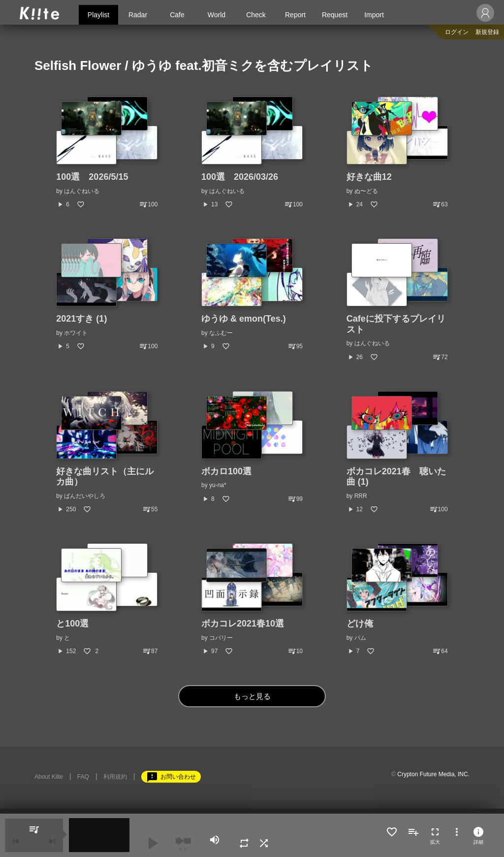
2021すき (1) (81, 319)
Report (295, 15)
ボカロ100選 (226, 471)
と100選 (72, 624)
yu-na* (218, 485)
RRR (361, 496)
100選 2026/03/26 (240, 177)
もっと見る (252, 696)
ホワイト (76, 333)
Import (374, 15)
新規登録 (487, 32)
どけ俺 (360, 624)
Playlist (98, 15)
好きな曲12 (369, 177)
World (217, 15)
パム (360, 638)
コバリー (221, 638)
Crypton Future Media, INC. (433, 774)
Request (335, 15)
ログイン (457, 32)
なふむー (221, 333)
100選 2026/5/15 (92, 177)
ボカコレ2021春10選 (243, 624)
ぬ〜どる (366, 191)
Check (256, 15)
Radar (138, 15)
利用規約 (115, 777)
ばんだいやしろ (85, 496)
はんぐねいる (82, 191)
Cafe (177, 15)
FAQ (83, 777)
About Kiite (49, 777)
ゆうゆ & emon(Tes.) (244, 319)
